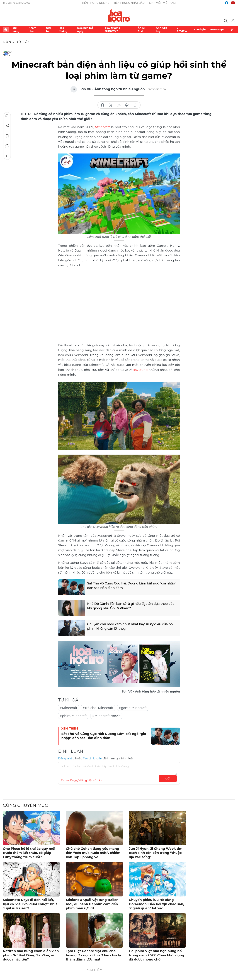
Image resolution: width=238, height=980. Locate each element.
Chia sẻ (7, 126)
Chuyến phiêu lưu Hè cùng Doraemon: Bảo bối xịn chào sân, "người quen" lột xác (156, 904)
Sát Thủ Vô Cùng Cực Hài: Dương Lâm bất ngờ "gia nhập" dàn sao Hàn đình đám (132, 585)
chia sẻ (103, 105)
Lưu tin (7, 136)
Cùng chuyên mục (25, 805)
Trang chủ (6, 30)
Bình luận (7, 146)
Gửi (168, 778)
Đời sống (16, 30)
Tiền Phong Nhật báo (129, 3)
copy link (119, 105)
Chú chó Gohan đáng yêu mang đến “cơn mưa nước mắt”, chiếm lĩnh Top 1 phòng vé (93, 853)
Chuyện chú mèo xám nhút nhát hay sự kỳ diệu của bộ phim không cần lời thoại (130, 626)
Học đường (63, 30)
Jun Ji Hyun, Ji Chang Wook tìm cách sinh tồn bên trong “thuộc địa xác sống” (156, 853)
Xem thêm (232, 30)
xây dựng (141, 369)
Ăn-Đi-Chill (142, 30)
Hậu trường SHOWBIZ (113, 30)
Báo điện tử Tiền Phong (119, 16)
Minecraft (102, 127)
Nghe (7, 116)
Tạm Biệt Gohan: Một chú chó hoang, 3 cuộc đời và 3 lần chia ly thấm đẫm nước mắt (93, 955)
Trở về (7, 156)
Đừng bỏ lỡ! (16, 42)
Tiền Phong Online (95, 3)
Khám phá (32, 30)
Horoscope (217, 30)
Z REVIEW (182, 30)
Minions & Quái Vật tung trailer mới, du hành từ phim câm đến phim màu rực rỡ (92, 904)
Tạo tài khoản (92, 758)
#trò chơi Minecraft (98, 708)
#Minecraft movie (106, 716)
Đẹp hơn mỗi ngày (86, 30)
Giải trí (48, 30)
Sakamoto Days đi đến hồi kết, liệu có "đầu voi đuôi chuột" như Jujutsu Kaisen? (30, 904)
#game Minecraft (133, 708)
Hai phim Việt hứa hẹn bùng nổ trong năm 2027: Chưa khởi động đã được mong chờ (156, 955)
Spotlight (200, 30)
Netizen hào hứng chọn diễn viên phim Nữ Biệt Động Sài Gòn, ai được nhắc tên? (31, 955)
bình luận (135, 105)
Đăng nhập (66, 758)
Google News (6, 53)
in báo (127, 105)
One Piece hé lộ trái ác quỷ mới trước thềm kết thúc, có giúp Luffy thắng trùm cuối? (29, 853)
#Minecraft (69, 708)
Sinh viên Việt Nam (162, 3)
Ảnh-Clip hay (162, 30)
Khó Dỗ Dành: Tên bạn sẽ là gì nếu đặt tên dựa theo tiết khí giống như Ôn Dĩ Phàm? (131, 606)
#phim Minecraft (73, 716)
